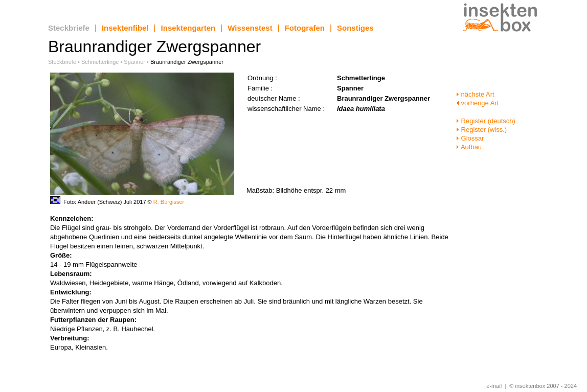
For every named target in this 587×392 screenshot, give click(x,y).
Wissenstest (250, 28)
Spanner (134, 62)
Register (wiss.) (481, 130)
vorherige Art (477, 103)
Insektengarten (188, 28)
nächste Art (475, 94)
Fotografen (305, 28)
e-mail (494, 386)
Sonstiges (355, 28)
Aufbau (469, 147)
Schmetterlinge (100, 62)
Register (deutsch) (486, 121)
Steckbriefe (69, 28)
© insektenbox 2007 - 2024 (543, 386)
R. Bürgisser (169, 202)
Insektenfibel (125, 28)
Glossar (470, 138)
